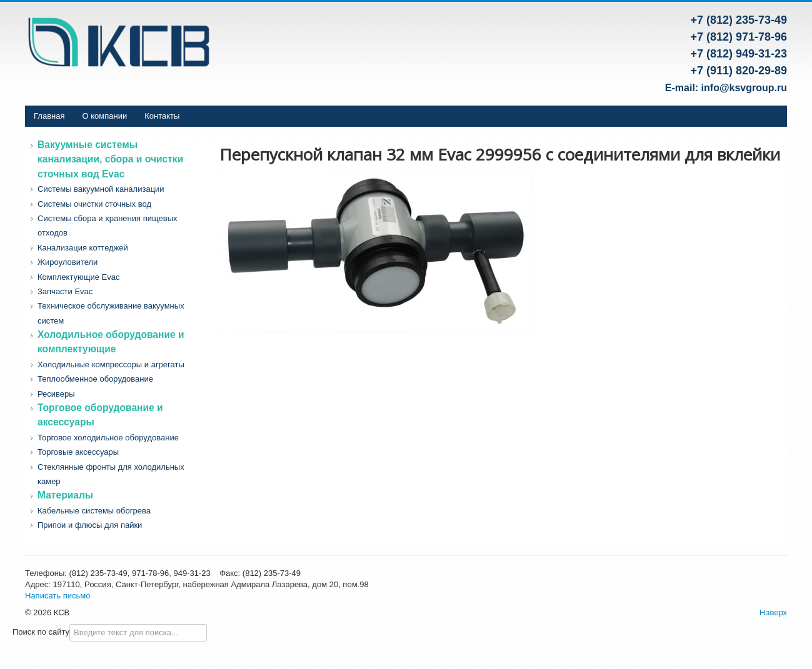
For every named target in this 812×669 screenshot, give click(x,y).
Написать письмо (58, 596)
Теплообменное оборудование (95, 379)
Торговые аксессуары (78, 452)
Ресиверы (56, 394)
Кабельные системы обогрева (94, 511)
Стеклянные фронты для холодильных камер (111, 474)
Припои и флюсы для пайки (90, 525)
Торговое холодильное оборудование (108, 438)
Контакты (162, 116)
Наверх (773, 612)
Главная (49, 116)
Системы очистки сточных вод (94, 204)
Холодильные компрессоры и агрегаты (111, 364)
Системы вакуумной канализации (101, 189)
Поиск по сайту (41, 632)
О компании (104, 116)
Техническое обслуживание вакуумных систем (111, 313)
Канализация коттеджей (83, 248)
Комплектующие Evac (78, 277)
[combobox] (138, 633)
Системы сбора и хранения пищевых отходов (108, 225)
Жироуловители (68, 262)
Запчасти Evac (65, 291)
